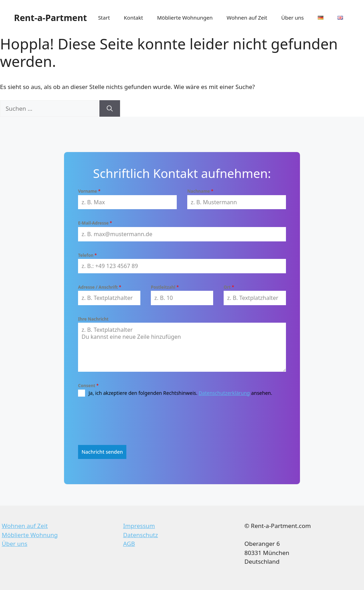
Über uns (293, 18)
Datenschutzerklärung (224, 393)
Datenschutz (141, 534)
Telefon (87, 255)
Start (104, 18)
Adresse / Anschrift (100, 287)
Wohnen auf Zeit (247, 18)
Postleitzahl (165, 287)
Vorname (89, 191)
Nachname (200, 191)
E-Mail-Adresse (95, 223)
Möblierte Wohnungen (185, 18)
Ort (229, 287)
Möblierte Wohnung (30, 534)
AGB (129, 543)
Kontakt (134, 18)
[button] (15, 575)
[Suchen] (110, 109)
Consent (88, 386)
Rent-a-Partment (50, 18)
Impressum (139, 525)
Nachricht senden (102, 452)
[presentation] (131, 421)
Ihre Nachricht (93, 319)
